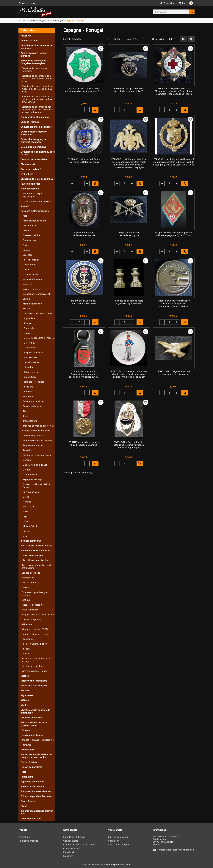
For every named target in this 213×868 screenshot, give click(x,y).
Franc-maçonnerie (30, 189)
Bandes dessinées (31, 573)
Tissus (26, 411)
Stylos (24, 806)
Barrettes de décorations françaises (34, 70)
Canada (27, 460)
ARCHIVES (26, 36)
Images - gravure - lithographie (38, 740)
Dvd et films (27, 174)
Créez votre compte (118, 845)
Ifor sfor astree (32, 362)
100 (173, 39)
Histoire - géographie (33, 605)
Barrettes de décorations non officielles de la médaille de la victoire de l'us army (37, 109)
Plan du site (69, 852)
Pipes (23, 772)
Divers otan (30, 348)
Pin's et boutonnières (31, 767)
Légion (26, 299)
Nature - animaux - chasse (35, 634)
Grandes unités (30, 274)
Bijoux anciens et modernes (35, 117)
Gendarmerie (29, 265)
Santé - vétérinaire (32, 406)
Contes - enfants (30, 583)
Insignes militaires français (35, 211)
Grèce (26, 497)
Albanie (28, 323)
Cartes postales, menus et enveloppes (34, 133)
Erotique (26, 600)
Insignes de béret (32, 289)
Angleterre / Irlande (33, 445)
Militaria (25, 700)
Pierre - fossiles (29, 762)
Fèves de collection (30, 184)
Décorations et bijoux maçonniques (33, 195)
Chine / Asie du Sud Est (35, 465)
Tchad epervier (32, 372)
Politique (26, 649)
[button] (167, 3)
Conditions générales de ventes (79, 845)
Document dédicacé (31, 169)
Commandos (29, 240)
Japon (26, 516)
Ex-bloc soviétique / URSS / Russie (37, 486)
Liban (26, 521)
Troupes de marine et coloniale (39, 426)
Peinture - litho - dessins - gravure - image (34, 724)
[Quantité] (80, 110)
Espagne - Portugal (33, 479)
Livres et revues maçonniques (37, 201)
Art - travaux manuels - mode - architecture (38, 567)
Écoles (26, 250)
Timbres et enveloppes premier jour (37, 812)
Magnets (25, 676)
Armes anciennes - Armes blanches (34, 54)
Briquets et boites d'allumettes (36, 127)
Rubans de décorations (32, 786)
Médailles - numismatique (34, 686)
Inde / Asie (28, 507)
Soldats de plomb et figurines (36, 796)
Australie (27, 450)
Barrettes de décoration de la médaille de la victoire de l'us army (37, 79)
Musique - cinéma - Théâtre (36, 629)
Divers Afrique (30, 475)
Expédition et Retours (74, 837)
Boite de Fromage (30, 122)
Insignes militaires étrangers (36, 431)
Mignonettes (27, 695)
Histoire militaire (30, 610)
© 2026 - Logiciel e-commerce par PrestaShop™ (107, 865)
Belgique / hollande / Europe (37, 455)
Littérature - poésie (31, 619)
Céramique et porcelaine (33, 147)
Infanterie (28, 284)
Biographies (28, 578)
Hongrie (27, 502)
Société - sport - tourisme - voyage (36, 660)
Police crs (28, 387)
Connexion (114, 841)
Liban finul (29, 367)
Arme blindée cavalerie (35, 221)
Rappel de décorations (32, 782)
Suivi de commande (118, 837)
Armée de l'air (30, 226)
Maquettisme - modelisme (34, 681)
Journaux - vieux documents (35, 551)
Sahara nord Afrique (33, 401)
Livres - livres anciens (32, 555)
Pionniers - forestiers (33, 382)
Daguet (28, 333)
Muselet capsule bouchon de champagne (35, 711)
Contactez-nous (27, 3)
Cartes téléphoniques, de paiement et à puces (33, 141)
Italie (25, 511)
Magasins (68, 856)
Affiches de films (29, 41)
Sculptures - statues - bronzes (36, 791)
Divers (26, 245)
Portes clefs (27, 777)
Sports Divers (28, 801)
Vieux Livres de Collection (35, 560)
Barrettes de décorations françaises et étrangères (33, 62)
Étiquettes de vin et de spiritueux (37, 179)
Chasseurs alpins (31, 235)
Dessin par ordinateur (33, 735)
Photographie (28, 750)
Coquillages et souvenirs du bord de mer (38, 153)
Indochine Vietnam (32, 279)
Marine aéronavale (32, 304)
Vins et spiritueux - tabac (35, 671)
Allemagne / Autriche (33, 435)
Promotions (29, 396)
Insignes (25, 206)
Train (25, 416)
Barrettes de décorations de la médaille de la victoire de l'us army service (37, 99)
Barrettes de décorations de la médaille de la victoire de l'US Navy (37, 89)
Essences (28, 255)
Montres (25, 705)
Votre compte (115, 830)
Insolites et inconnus (31, 541)
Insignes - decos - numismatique (38, 615)
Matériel (27, 309)
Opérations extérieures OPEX (38, 313)
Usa (25, 536)
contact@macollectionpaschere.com (176, 850)
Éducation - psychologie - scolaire (35, 594)
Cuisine (25, 587)
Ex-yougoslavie (31, 492)
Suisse (26, 531)
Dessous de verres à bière (34, 159)
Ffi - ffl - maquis (31, 260)
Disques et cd (28, 164)
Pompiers (28, 392)
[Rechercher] (171, 12)
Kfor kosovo (30, 357)
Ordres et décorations (32, 718)
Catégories (28, 30)
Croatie (27, 470)
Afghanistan (30, 318)
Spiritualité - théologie (33, 666)
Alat (25, 216)
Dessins (26, 730)
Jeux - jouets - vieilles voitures (36, 546)
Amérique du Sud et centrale (37, 440)
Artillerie (27, 230)
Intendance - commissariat (36, 294)
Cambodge (30, 328)
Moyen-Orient (30, 526)
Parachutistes (30, 377)
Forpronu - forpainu (34, 352)
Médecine (27, 624)
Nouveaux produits (28, 841)
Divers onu (29, 343)
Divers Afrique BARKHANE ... (39, 338)
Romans (26, 654)
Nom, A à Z (136, 39)
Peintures (26, 745)
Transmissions (30, 421)
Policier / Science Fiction (34, 644)
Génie (26, 269)
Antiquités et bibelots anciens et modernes (37, 47)
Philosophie (28, 639)
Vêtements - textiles (31, 818)
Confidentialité (71, 841)
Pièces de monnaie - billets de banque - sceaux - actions (36, 756)
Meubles (25, 690)
